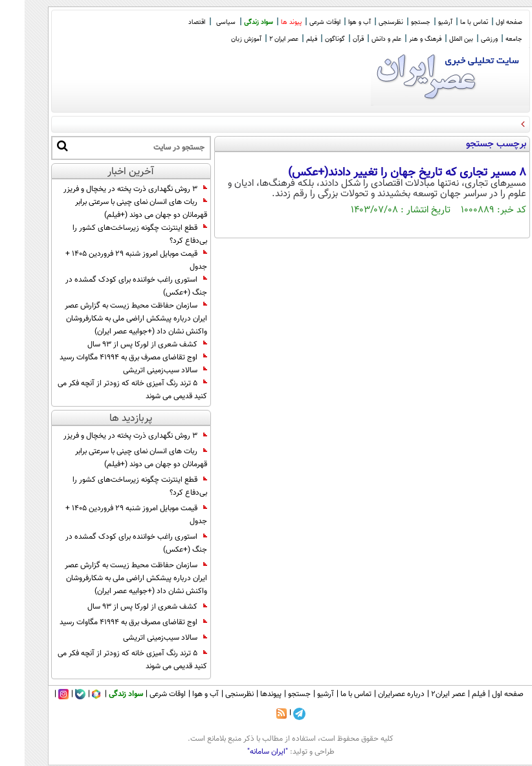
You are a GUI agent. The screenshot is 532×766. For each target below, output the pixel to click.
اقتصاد (172, 22)
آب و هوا (335, 22)
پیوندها (246, 694)
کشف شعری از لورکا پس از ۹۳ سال (123, 344)
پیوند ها (267, 22)
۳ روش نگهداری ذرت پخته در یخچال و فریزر (111, 189)
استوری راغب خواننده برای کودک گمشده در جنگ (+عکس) (112, 286)
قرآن (334, 39)
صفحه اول (484, 22)
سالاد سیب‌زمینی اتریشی (140, 370)
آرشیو (421, 22)
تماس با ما (449, 22)
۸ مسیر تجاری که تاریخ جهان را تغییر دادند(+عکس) (382, 173)
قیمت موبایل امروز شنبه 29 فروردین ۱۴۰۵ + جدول (112, 260)
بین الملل (437, 39)
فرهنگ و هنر (401, 39)
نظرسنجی (366, 22)
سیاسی (201, 22)
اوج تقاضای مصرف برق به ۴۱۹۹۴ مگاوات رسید (109, 357)
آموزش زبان (222, 39)
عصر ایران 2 (259, 39)
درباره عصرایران (377, 694)
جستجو (396, 22)
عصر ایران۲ (424, 694)
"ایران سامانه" (243, 752)
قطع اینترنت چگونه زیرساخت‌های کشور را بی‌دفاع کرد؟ (115, 234)
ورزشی (465, 39)
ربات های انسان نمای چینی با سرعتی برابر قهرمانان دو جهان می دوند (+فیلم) (116, 208)
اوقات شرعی (300, 22)
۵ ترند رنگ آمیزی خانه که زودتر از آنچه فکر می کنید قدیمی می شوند (108, 390)
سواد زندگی (234, 22)
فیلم (287, 39)
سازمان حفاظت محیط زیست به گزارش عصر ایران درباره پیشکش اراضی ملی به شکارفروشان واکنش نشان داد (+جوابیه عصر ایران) (111, 319)
